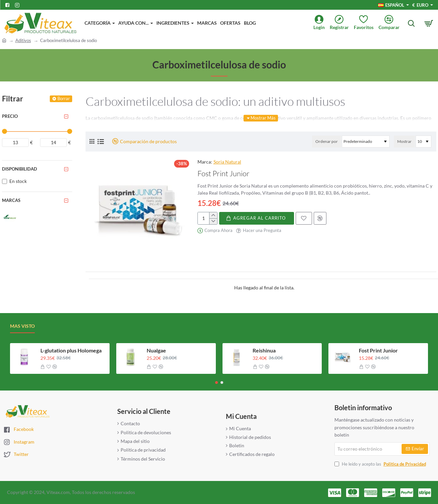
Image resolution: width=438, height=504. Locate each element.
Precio (10, 116)
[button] (257, 218)
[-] (213, 221)
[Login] (322, 23)
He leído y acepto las (381, 464)
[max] (53, 143)
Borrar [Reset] (64, 98)
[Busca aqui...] (411, 23)
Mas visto (22, 326)
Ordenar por (327, 141)
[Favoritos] (366, 23)
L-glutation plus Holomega (71, 350)
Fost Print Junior (224, 173)
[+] (213, 215)
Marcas (11, 200)
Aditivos (23, 40)
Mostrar (404, 141)
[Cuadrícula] (92, 141)
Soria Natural (227, 162)
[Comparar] (392, 23)
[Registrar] (342, 23)
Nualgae (156, 350)
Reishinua (264, 350)
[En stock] (5, 181)
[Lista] (101, 142)
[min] (15, 143)
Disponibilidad (20, 169)
